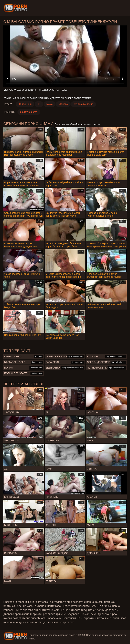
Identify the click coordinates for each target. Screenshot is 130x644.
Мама (50, 104)
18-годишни (25, 104)
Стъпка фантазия (83, 104)
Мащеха (63, 104)
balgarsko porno (29, 112)
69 (39, 104)
